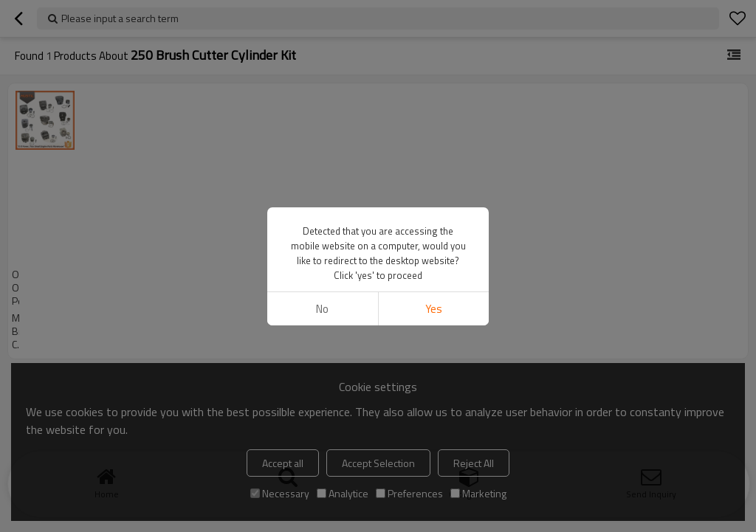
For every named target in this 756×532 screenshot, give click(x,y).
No (322, 309)
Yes (434, 309)
